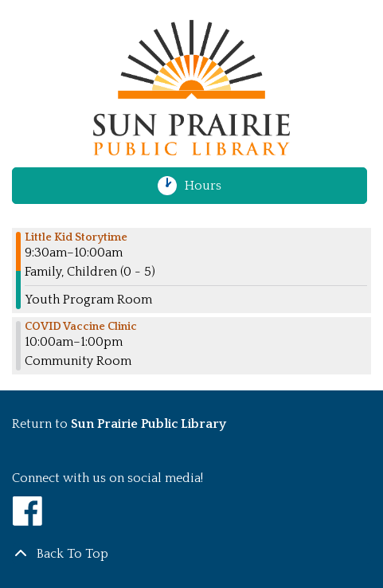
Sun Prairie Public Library (149, 424)
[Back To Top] (191, 554)
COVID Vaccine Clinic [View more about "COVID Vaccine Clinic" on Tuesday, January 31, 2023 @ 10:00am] (81, 327)
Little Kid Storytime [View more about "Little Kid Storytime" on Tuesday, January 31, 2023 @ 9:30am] (76, 237)
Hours (210, 186)
